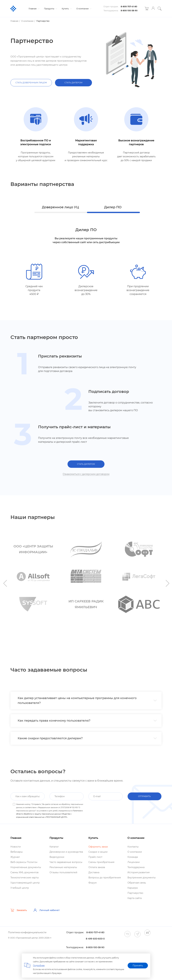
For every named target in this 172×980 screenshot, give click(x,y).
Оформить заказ (98, 847)
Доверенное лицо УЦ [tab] (60, 207)
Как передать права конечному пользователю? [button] (87, 721)
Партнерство (135, 893)
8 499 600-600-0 (95, 939)
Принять (138, 966)
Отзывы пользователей (63, 872)
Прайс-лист (95, 857)
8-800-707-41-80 (129, 7)
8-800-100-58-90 (129, 11)
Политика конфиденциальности (27, 932)
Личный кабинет (46, 910)
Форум (93, 883)
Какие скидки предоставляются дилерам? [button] (87, 738)
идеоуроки (57, 857)
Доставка (94, 872)
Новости (16, 847)
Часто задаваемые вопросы (66, 862)
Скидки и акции (98, 852)
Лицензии (134, 862)
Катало (54, 847)
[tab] (86, 701)
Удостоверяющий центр (25, 883)
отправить (144, 796)
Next (167, 583)
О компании (84, 9)
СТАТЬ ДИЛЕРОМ (73, 83)
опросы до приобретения (105, 878)
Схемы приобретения (101, 862)
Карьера (133, 888)
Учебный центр (20, 888)
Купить (66, 9)
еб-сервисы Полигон (24, 862)
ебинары (17, 852)
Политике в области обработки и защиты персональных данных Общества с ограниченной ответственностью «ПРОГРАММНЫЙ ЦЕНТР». (49, 814)
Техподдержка (136, 867)
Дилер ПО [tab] (113, 207)
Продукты (50, 9)
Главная (34, 9)
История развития (138, 872)
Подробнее (39, 965)
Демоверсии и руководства (66, 852)
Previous (5, 583)
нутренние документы (142, 878)
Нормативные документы (26, 867)
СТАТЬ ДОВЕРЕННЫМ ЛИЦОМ (31, 83)
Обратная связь (137, 883)
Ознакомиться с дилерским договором (86, 474)
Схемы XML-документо (25, 872)
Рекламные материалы (63, 867)
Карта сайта (135, 898)
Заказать (19, 910)
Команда (133, 857)
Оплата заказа (97, 867)
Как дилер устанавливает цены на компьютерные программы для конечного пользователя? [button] (87, 701)
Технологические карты (25, 878)
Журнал (15, 857)
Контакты (133, 847)
